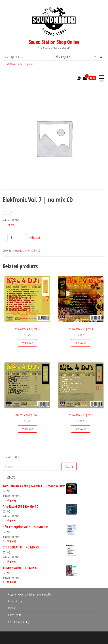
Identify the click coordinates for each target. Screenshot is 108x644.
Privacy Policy (15, 601)
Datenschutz (14, 615)
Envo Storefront (77, 638)
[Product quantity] (13, 238)
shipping (11, 224)
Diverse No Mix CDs (21, 251)
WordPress (51, 638)
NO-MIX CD (35, 251)
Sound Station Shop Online (54, 42)
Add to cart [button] (27, 343)
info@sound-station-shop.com (20, 64)
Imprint (12, 608)
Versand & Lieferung (19, 622)
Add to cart (34, 238)
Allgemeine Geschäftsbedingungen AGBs (30, 594)
